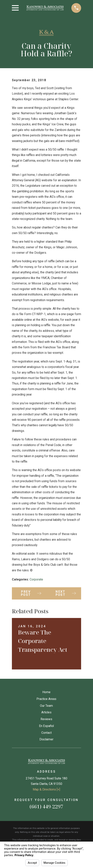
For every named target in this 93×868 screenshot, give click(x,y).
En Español (46, 726)
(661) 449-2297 (46, 806)
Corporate (36, 579)
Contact (46, 733)
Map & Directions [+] (46, 789)
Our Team (46, 706)
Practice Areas (46, 699)
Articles (46, 712)
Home (46, 692)
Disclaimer (46, 739)
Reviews (46, 719)
